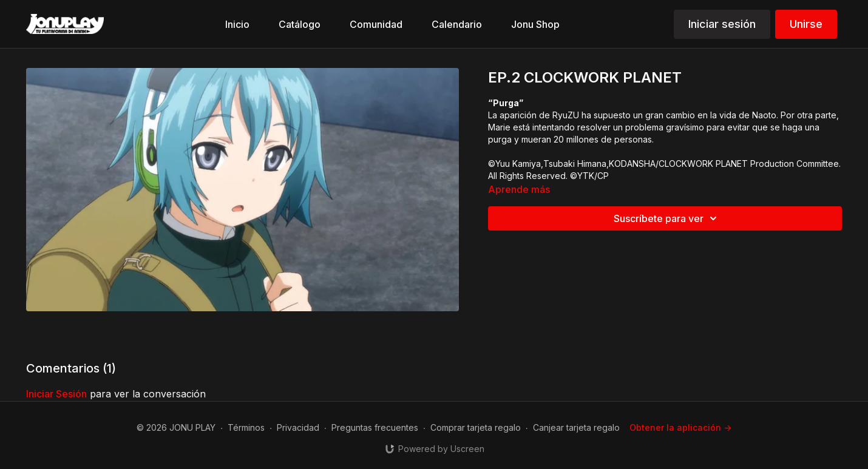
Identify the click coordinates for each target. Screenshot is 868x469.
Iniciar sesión (722, 24)
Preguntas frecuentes (375, 427)
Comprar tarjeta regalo (476, 427)
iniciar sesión (56, 394)
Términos (246, 427)
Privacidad (298, 427)
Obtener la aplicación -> (680, 427)
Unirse (806, 24)
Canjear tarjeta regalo (576, 427)
